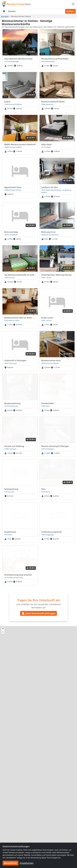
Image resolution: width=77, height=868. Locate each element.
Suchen (70, 11)
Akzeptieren (10, 863)
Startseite (5, 16)
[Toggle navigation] (73, 4)
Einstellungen (27, 863)
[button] (3, 629)
